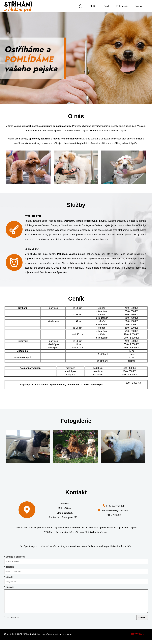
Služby (93, 6)
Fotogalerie (122, 6)
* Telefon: (76, 570)
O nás (80, 6)
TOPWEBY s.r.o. (139, 638)
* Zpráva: (76, 602)
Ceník (107, 6)
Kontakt (139, 6)
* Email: (76, 580)
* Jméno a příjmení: (76, 560)
